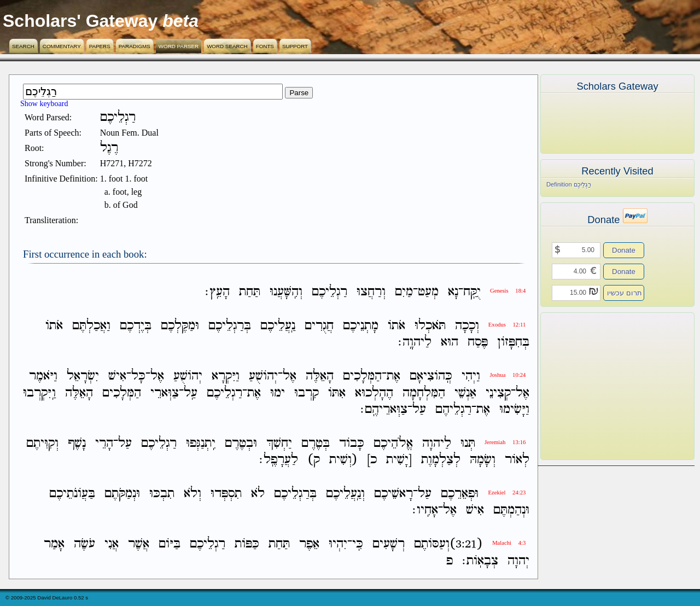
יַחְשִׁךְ (279, 443)
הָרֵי (104, 443)
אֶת (393, 377)
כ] (372, 460)
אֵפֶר (309, 544)
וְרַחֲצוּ (371, 292)
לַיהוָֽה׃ (415, 342)
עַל (419, 409)
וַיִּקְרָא (226, 377)
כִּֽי (358, 544)
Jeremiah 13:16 (505, 442)
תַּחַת (250, 292)
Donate (624, 250)
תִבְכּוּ (162, 494)
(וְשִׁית (343, 460)
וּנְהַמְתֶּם (511, 510)
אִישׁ (117, 377)
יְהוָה (518, 561)
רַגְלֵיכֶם (329, 292)
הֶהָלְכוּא (374, 393)
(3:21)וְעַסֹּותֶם (448, 544)
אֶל (290, 377)
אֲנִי (112, 544)
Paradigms (135, 46)
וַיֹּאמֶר (43, 377)
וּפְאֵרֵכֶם (460, 494)
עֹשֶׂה (84, 544)
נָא (453, 292)
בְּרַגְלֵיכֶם (230, 326)
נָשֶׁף (77, 443)
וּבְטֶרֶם (241, 443)
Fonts (265, 46)
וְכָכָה (467, 326)
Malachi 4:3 (509, 543)
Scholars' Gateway (80, 21)
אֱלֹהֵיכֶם (393, 443)
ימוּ (278, 393)
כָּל (138, 377)
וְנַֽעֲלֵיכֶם (345, 494)
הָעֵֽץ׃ (217, 292)
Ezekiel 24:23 (507, 493)
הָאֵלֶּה (320, 377)
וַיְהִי (471, 377)
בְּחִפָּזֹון (513, 342)
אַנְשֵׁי (465, 393)
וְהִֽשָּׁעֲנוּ (286, 292)
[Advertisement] (601, 386)
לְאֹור (517, 460)
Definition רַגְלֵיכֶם (569, 184)
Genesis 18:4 (508, 291)
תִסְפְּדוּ (226, 494)
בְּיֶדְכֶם (136, 326)
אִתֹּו (337, 393)
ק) (314, 460)
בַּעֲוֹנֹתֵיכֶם (72, 494)
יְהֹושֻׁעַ (263, 377)
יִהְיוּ (338, 544)
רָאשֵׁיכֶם (393, 494)
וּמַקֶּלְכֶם (180, 326)
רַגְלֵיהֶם (453, 409)
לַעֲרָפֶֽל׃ (279, 460)
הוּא (450, 342)
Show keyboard (44, 104)
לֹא (258, 494)
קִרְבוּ (307, 393)
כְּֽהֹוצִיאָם (431, 377)
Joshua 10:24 (507, 375)
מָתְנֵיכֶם (361, 326)
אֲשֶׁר (139, 544)
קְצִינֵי (498, 393)
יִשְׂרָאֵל (83, 377)
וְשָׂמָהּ (483, 460)
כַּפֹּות (247, 544)
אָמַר (54, 544)
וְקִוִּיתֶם (42, 443)
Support (295, 46)
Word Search (227, 46)
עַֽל (191, 393)
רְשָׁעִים (389, 544)
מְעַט (428, 292)
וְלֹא (192, 494)
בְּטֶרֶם (316, 443)
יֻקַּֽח (472, 292)
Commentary (62, 46)
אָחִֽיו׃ (425, 510)
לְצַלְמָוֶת (441, 460)
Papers (100, 46)
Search (23, 46)
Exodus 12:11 (507, 325)
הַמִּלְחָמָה (424, 393)
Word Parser (179, 46)
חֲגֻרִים (319, 326)
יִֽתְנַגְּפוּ (201, 443)
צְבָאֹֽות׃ (480, 561)
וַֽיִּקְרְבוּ (39, 393)
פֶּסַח (478, 342)
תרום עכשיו (625, 293)
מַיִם (404, 292)
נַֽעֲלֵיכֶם (278, 326)
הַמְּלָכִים (362, 377)
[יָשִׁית (399, 460)
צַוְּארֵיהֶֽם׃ (384, 409)
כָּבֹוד (352, 443)
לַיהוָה (437, 443)
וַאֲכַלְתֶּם (91, 326)
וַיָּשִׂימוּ (514, 409)
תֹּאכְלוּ (430, 326)
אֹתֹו (396, 326)
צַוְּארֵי (165, 393)
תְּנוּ (468, 443)
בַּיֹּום (170, 544)
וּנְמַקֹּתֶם (122, 494)
